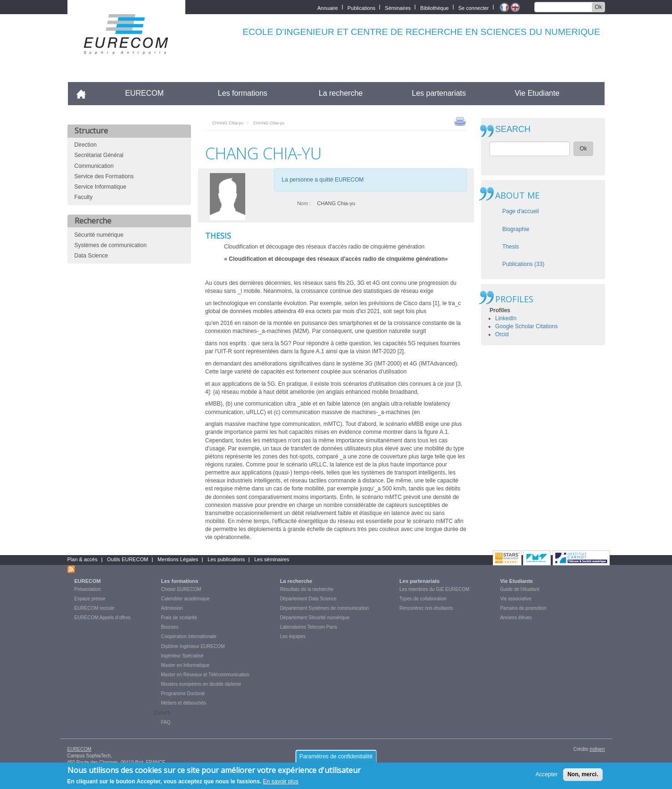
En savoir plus (281, 784)
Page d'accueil (521, 211)
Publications (361, 7)
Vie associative (516, 599)
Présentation (88, 589)
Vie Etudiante (537, 93)
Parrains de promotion (523, 608)
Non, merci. (583, 776)
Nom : (304, 203)
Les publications (226, 559)
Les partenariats (439, 93)
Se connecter (474, 7)
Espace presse (90, 599)
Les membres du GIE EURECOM (434, 589)
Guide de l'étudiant (519, 589)
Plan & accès (83, 559)
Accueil (85, 93)
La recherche (341, 93)
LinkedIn (506, 318)
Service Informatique (100, 187)
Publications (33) (523, 264)
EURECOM (144, 93)
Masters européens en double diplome (201, 684)
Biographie (516, 229)
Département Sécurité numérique (315, 618)
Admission (172, 608)
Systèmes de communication (111, 245)
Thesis (510, 247)
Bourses (170, 627)
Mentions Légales (178, 559)
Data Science (91, 256)
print (460, 121)
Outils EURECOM (128, 559)
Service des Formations (104, 176)
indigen (597, 749)
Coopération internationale (189, 636)
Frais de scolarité (179, 618)
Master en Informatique (186, 665)
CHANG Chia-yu (228, 123)
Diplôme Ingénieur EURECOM (193, 646)
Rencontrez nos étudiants (426, 608)
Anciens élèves (516, 618)
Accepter (546, 776)
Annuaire (328, 7)
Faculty (84, 197)
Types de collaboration (423, 599)
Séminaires (398, 7)
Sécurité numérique (99, 235)
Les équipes (293, 636)
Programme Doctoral (183, 693)
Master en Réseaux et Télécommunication (205, 675)
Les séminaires (272, 559)
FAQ (166, 722)
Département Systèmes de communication (324, 608)
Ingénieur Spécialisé (183, 656)
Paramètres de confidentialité (336, 758)
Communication (94, 166)
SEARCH (513, 129)
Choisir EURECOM (181, 589)
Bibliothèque (435, 7)
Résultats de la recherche (307, 589)
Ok (598, 7)
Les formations (243, 93)
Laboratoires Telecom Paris (309, 627)
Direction (86, 145)
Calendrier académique (186, 599)
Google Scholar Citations (527, 326)
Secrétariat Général (99, 155)
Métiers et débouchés (184, 703)
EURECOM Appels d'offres (103, 618)
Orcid (502, 334)
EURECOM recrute (95, 608)
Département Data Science (308, 599)
